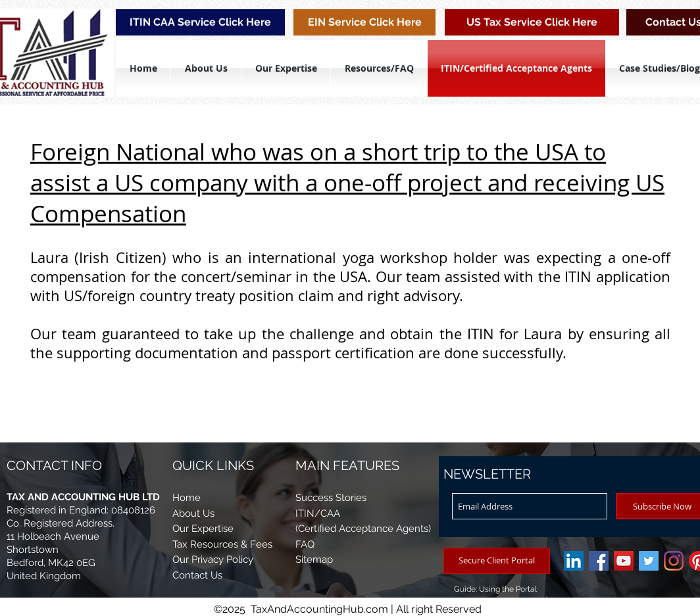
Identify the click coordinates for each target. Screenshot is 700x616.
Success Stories (331, 498)
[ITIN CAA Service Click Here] (200, 22)
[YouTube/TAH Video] (624, 561)
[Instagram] (674, 561)
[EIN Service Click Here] (364, 22)
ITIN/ (308, 513)
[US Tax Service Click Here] (532, 22)
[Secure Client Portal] (497, 561)
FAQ (305, 544)
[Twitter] (649, 561)
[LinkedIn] (574, 561)
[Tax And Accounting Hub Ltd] (599, 561)
